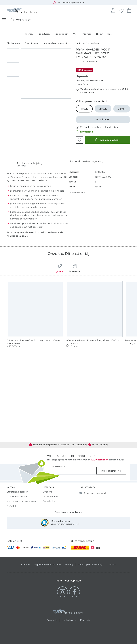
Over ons (48, 492)
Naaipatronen (61, 34)
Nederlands (69, 620)
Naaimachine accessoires (56, 43)
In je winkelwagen (107, 140)
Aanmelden (113, 10)
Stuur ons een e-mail (92, 493)
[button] (80, 140)
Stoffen (29, 34)
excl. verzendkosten (95, 81)
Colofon (25, 565)
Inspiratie (87, 34)
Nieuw (99, 34)
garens (59, 268)
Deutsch (51, 620)
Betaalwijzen (50, 501)
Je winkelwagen (129, 10)
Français (85, 620)
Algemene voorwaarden (47, 565)
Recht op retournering (90, 565)
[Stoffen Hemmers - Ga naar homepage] (68, 612)
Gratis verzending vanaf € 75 (69, 3)
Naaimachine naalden (87, 43)
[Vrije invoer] (103, 120)
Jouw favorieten (121, 10)
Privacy (69, 565)
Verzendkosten (51, 497)
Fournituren (44, 34)
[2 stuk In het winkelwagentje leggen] (103, 109)
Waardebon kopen (17, 497)
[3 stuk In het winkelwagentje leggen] (122, 109)
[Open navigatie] (4, 20)
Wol (75, 34)
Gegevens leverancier (77, 192)
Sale (110, 34)
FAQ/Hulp (12, 506)
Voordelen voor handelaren (21, 501)
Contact (111, 565)
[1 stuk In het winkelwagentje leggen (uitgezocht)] (84, 109)
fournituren (75, 268)
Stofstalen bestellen (18, 492)
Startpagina (13, 43)
